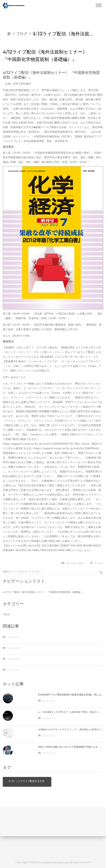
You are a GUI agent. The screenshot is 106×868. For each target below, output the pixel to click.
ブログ (22, 34)
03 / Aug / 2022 (75, 563)
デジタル (99, 563)
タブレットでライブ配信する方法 (26, 781)
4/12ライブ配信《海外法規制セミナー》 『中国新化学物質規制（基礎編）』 (44, 592)
